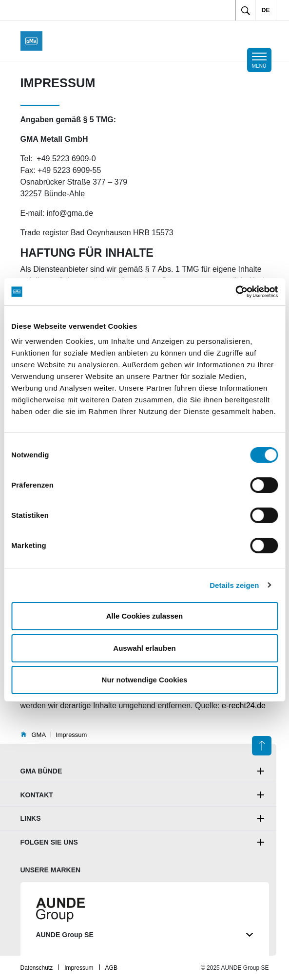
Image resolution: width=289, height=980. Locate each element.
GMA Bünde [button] (41, 771)
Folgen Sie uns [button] (49, 842)
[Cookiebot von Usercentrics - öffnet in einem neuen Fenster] (235, 292)
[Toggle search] (246, 10)
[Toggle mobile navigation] (259, 60)
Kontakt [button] (37, 795)
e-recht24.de (244, 706)
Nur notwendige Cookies (145, 680)
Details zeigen (234, 585)
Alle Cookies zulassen (145, 616)
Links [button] (31, 818)
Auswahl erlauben (144, 648)
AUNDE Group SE (145, 935)
